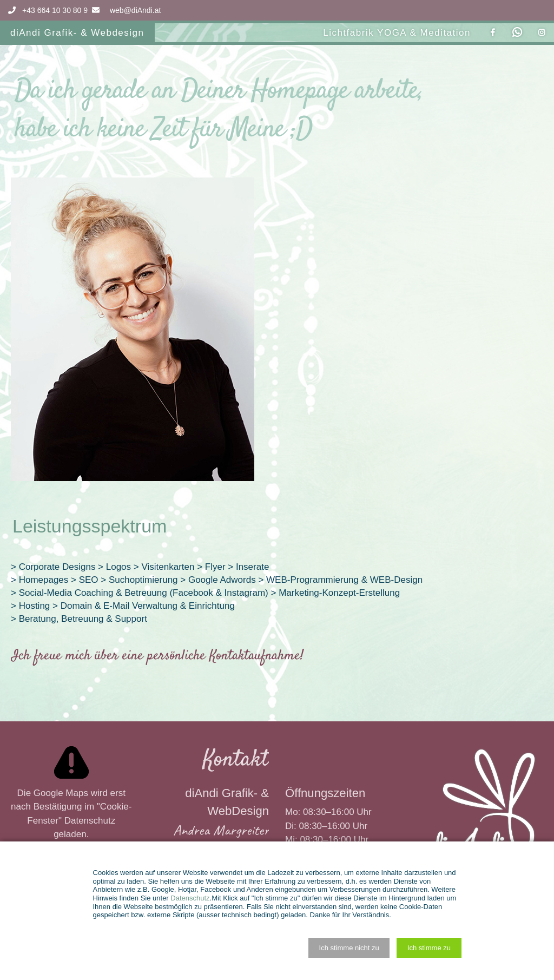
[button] (349, 948)
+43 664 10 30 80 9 (47, 10)
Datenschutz (90, 821)
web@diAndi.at (135, 10)
